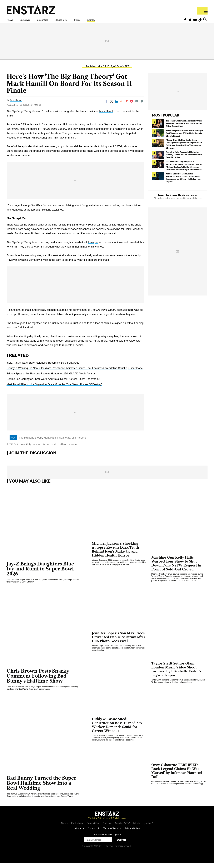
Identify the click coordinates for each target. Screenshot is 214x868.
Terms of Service (112, 834)
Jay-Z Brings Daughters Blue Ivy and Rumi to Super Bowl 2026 (40, 574)
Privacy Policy (132, 834)
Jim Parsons (79, 443)
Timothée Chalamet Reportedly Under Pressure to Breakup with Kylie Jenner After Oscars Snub (184, 128)
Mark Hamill (106, 116)
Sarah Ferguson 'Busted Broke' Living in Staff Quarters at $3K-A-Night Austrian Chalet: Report (185, 138)
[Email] (137, 106)
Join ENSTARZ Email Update (107, 840)
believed (51, 156)
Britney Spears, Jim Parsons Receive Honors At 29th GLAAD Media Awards (51, 379)
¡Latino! (122, 22)
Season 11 (81, 230)
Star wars (65, 443)
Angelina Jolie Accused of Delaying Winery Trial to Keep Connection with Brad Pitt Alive (184, 160)
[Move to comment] (142, 106)
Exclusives (32, 22)
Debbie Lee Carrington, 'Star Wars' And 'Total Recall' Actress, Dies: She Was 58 (53, 384)
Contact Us (94, 834)
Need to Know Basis (172, 200)
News (64, 828)
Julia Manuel (16, 105)
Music (104, 22)
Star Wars (13, 134)
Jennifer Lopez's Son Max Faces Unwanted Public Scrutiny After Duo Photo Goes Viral (119, 642)
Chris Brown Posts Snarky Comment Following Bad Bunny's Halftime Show (38, 681)
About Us (79, 834)
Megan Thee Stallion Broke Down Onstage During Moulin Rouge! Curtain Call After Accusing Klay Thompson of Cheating (184, 149)
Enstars (31, 10)
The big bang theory (31, 443)
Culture (107, 828)
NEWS (12, 22)
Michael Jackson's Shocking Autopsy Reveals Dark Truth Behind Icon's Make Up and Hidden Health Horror (115, 555)
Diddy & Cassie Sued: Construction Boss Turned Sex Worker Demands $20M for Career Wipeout (117, 730)
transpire (93, 247)
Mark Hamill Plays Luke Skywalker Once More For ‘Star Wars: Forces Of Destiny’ (54, 390)
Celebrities (56, 22)
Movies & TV (82, 22)
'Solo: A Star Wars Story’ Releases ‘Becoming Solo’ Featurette (43, 368)
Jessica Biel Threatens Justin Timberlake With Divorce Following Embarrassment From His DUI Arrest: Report (183, 183)
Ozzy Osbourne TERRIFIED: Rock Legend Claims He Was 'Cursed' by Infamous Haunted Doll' (177, 776)
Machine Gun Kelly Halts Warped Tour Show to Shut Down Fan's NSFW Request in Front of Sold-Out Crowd (176, 569)
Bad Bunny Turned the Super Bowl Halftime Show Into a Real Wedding (41, 788)
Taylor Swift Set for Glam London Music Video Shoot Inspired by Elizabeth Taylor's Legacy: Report (176, 674)
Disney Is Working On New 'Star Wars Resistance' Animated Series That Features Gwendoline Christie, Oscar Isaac (75, 373)
